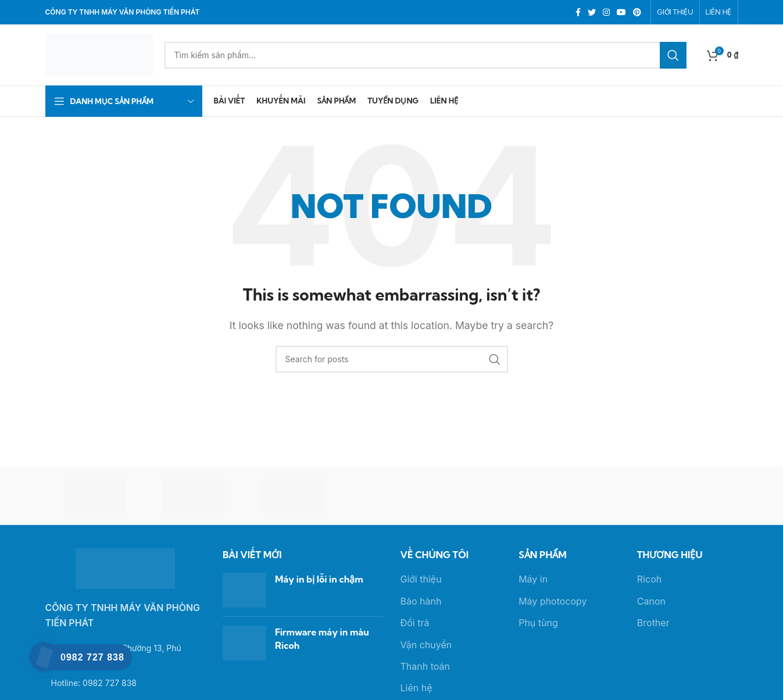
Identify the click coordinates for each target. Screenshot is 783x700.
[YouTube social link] (621, 12)
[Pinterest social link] (637, 12)
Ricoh (649, 579)
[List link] (126, 683)
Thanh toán (425, 666)
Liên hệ (416, 688)
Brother (653, 623)
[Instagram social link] (606, 12)
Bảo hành (421, 601)
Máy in (533, 579)
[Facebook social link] (578, 12)
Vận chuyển (426, 645)
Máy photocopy (553, 601)
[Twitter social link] (592, 12)
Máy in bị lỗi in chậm (319, 579)
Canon (651, 601)
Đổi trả (415, 623)
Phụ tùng (538, 623)
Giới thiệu (421, 579)
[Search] (426, 55)
